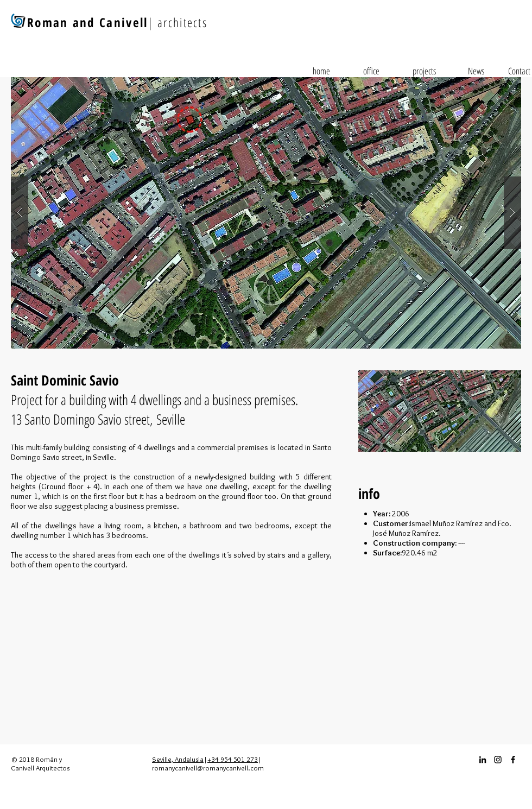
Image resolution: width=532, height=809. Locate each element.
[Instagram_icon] (498, 760)
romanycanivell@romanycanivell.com (208, 768)
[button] (266, 213)
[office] (371, 71)
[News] (476, 71)
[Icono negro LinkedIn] (483, 760)
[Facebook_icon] (513, 760)
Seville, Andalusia (178, 759)
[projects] (424, 71)
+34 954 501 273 (233, 759)
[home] (321, 71)
